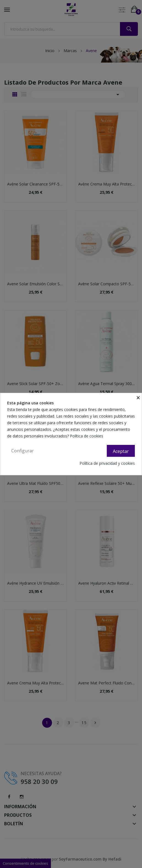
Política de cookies (87, 436)
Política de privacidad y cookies (107, 463)
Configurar (23, 451)
